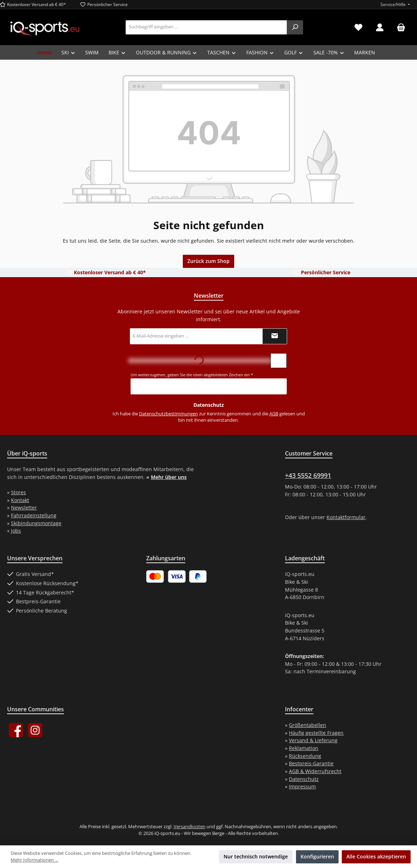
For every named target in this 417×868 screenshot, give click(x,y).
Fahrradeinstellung (34, 515)
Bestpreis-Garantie (311, 763)
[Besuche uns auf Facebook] (16, 730)
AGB (274, 414)
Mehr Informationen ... (34, 860)
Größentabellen (308, 725)
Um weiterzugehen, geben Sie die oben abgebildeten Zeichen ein (192, 375)
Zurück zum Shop (208, 261)
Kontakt (20, 500)
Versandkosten (190, 827)
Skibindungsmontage (36, 523)
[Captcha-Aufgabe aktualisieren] (279, 361)
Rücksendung (305, 756)
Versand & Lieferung (313, 740)
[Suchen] (295, 27)
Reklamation (304, 748)
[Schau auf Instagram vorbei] (35, 730)
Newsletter (24, 508)
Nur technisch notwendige (256, 856)
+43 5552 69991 (308, 475)
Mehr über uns (169, 477)
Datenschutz (304, 779)
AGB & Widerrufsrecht (315, 771)
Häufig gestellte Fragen (316, 733)
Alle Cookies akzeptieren (376, 856)
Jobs (16, 531)
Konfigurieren (317, 856)
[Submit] (275, 336)
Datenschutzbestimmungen (169, 414)
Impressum (302, 786)
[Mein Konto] (380, 27)
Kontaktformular (346, 517)
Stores (18, 492)
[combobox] (206, 27)
